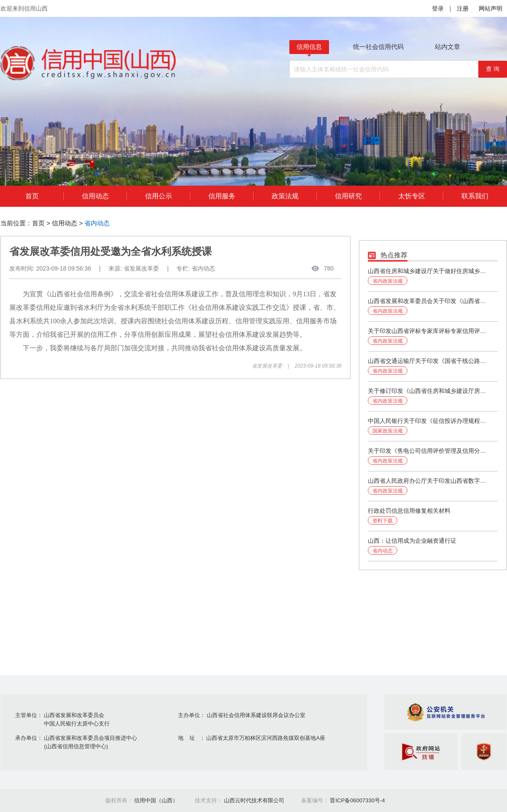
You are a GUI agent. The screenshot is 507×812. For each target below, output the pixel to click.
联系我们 (475, 196)
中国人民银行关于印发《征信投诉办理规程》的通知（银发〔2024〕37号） (429, 421)
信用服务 (222, 196)
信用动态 (95, 196)
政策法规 (285, 196)
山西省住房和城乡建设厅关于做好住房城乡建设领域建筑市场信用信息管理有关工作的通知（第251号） (429, 271)
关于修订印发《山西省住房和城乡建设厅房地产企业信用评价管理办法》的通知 (429, 391)
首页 (32, 196)
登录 (438, 8)
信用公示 (159, 196)
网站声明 (491, 8)
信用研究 (348, 196)
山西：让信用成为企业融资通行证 (412, 541)
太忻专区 (412, 196)
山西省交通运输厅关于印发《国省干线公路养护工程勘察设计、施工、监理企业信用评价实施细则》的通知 (429, 361)
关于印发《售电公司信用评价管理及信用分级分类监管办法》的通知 (429, 451)
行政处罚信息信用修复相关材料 (409, 511)
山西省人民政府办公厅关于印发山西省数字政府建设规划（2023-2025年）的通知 (429, 481)
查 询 (493, 69)
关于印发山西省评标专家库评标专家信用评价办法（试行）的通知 (429, 331)
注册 (463, 8)
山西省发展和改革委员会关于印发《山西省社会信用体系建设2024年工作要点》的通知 (429, 301)
